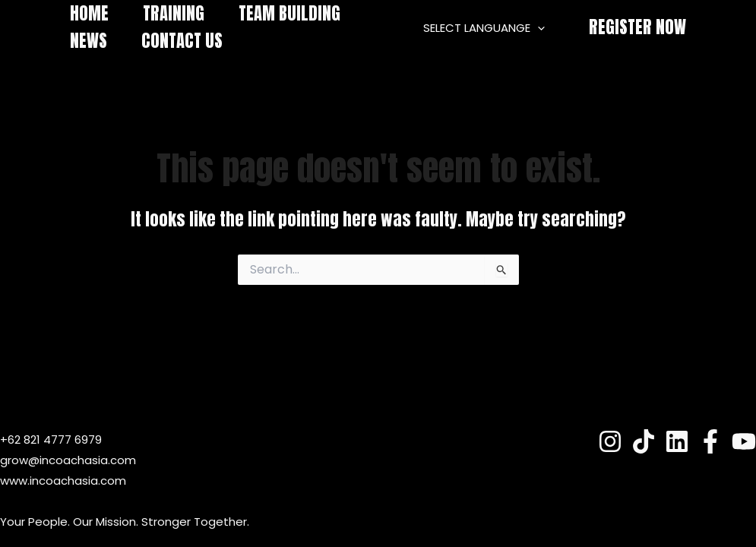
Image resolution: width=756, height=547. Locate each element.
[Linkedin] (677, 441)
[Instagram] (610, 441)
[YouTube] (744, 441)
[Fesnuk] (710, 441)
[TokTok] (644, 441)
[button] (637, 28)
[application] (538, 28)
